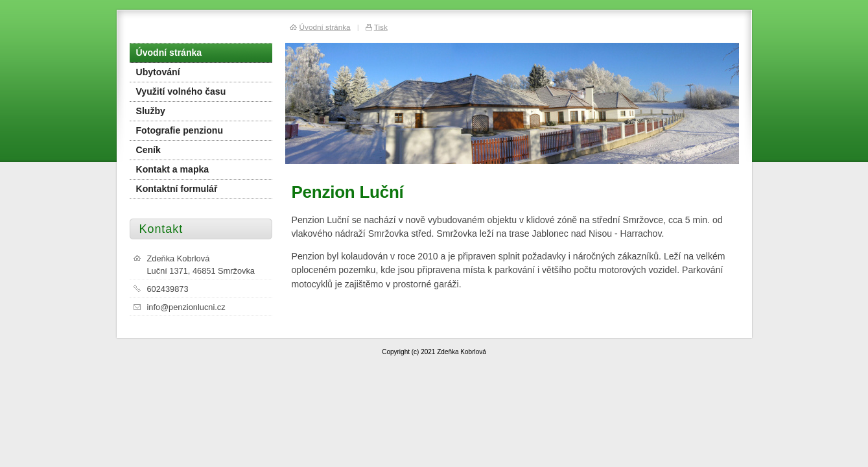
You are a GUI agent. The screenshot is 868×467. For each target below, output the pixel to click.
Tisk (381, 27)
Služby (151, 111)
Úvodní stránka (169, 53)
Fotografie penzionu (180, 130)
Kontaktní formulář (177, 189)
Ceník (148, 150)
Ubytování (158, 72)
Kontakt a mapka (173, 169)
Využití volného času (181, 91)
